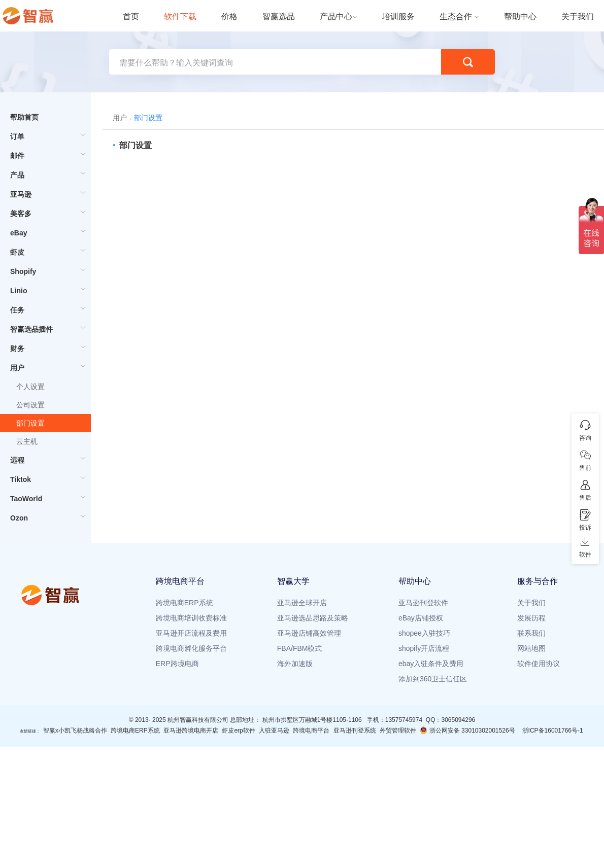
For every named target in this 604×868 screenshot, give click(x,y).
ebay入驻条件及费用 (431, 664)
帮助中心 (520, 16)
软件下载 (180, 16)
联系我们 (531, 633)
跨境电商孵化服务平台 (191, 648)
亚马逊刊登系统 (355, 731)
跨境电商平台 (311, 731)
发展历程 (531, 618)
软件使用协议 (539, 664)
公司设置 (30, 405)
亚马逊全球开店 (302, 603)
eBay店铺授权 (421, 618)
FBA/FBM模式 (300, 648)
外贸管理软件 (398, 731)
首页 (131, 16)
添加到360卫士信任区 (433, 679)
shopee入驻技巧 (424, 633)
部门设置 (30, 423)
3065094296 (458, 720)
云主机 (27, 441)
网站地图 (531, 648)
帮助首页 (24, 117)
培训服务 (398, 16)
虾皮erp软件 (238, 731)
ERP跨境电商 (177, 664)
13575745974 (404, 720)
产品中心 (336, 16)
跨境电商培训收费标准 (191, 618)
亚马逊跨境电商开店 (191, 731)
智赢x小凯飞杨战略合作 (75, 731)
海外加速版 (295, 664)
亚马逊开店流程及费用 (191, 633)
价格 (229, 16)
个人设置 (30, 387)
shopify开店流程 (424, 648)
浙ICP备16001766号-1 (553, 731)
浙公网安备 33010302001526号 (467, 730)
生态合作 (456, 16)
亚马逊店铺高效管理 (309, 633)
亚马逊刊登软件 (423, 603)
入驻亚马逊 (274, 731)
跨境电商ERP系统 (184, 603)
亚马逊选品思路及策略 (313, 618)
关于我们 (578, 16)
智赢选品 (279, 16)
